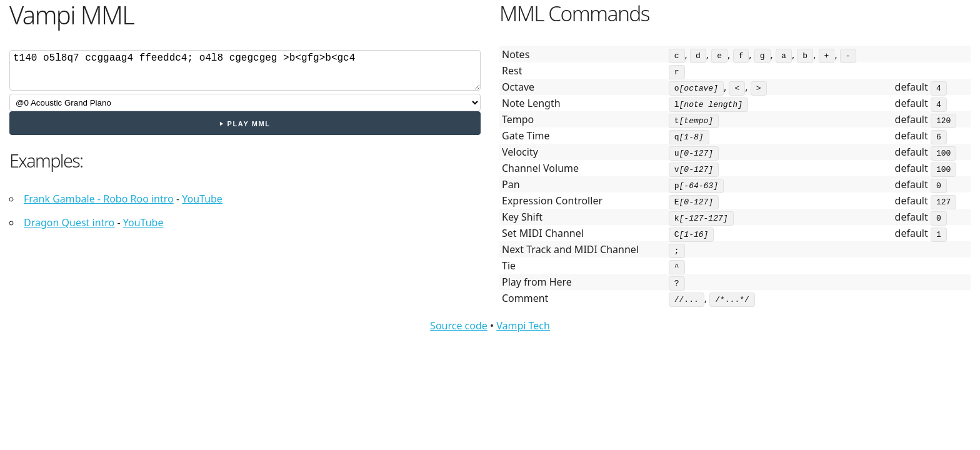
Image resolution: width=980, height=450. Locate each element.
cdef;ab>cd (245, 70)
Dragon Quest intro (69, 222)
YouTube (202, 199)
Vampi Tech (523, 326)
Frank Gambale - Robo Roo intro (99, 199)
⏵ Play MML (245, 124)
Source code (459, 326)
